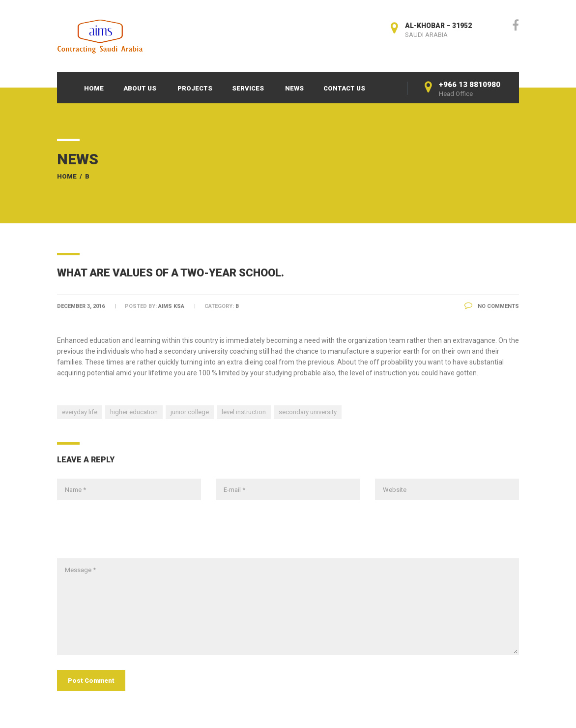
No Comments (492, 306)
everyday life (80, 412)
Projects (195, 88)
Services (248, 88)
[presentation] (132, 534)
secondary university (308, 412)
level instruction (244, 412)
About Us (140, 88)
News (294, 88)
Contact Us (344, 88)
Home (94, 88)
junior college (190, 412)
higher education (134, 412)
